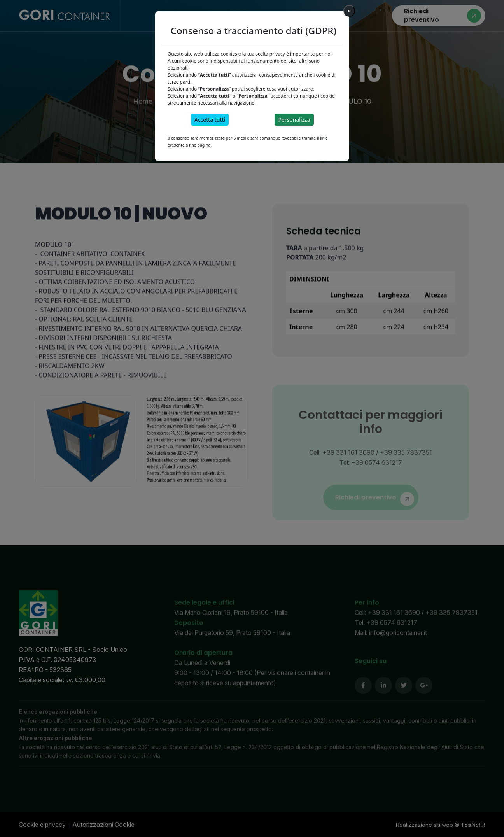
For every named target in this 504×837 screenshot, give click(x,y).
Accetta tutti (210, 120)
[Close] (349, 11)
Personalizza (294, 120)
